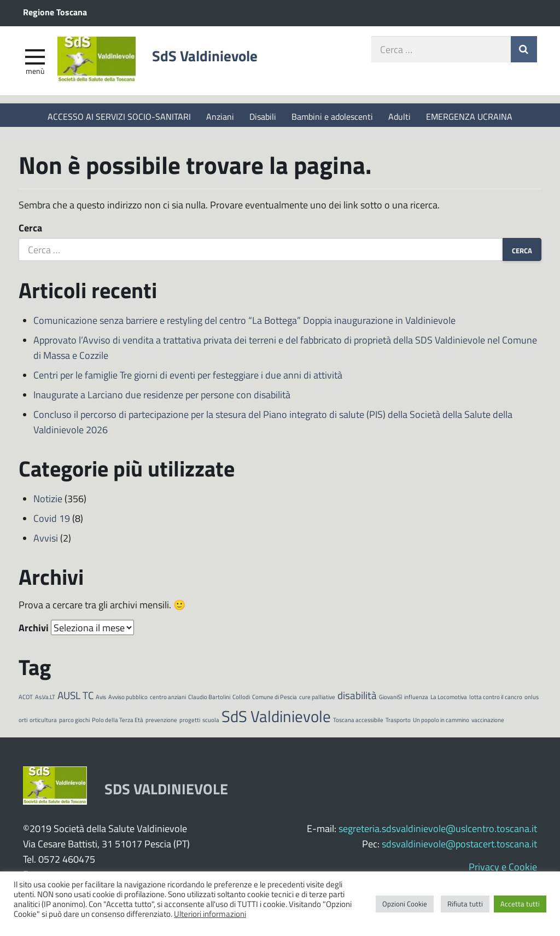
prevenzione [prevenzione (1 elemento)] (161, 722)
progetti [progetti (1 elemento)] (190, 722)
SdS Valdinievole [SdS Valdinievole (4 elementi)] (276, 719)
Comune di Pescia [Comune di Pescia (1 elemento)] (275, 700)
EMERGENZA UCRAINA (469, 116)
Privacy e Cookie (503, 869)
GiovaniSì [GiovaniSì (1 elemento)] (390, 700)
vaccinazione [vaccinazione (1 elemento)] (488, 722)
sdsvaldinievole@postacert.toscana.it (459, 846)
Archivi (34, 631)
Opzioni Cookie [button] (405, 904)
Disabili (263, 116)
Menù (35, 73)
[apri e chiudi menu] (35, 58)
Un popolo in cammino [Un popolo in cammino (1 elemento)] (441, 722)
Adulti (399, 116)
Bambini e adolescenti (332, 116)
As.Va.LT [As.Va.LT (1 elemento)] (45, 700)
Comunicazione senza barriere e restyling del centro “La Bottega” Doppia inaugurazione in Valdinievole (244, 323)
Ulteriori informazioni (210, 914)
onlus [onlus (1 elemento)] (532, 700)
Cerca (30, 231)
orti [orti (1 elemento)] (23, 722)
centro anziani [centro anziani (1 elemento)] (168, 700)
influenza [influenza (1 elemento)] (416, 700)
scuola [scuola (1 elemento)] (211, 722)
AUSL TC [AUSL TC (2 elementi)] (75, 698)
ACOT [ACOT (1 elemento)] (26, 700)
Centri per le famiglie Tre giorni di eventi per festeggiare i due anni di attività (188, 378)
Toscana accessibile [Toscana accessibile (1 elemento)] (358, 722)
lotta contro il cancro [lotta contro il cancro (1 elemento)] (496, 700)
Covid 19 (52, 521)
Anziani (220, 116)
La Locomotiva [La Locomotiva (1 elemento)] (449, 700)
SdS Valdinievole (214, 59)
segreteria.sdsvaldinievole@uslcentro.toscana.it (438, 831)
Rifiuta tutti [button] (465, 904)
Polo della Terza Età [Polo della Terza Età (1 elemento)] (118, 722)
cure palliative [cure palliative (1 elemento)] (317, 700)
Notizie (48, 502)
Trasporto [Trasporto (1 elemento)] (398, 722)
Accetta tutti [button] (520, 904)
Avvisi (46, 541)
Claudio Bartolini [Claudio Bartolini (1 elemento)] (209, 700)
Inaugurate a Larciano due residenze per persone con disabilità (162, 398)
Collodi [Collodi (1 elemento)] (241, 700)
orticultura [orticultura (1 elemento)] (43, 722)
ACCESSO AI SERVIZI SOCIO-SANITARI (119, 116)
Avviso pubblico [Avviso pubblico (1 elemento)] (128, 700)
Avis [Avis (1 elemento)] (101, 700)
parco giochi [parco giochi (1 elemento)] (74, 722)
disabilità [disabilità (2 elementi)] (357, 698)
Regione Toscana (55, 12)
